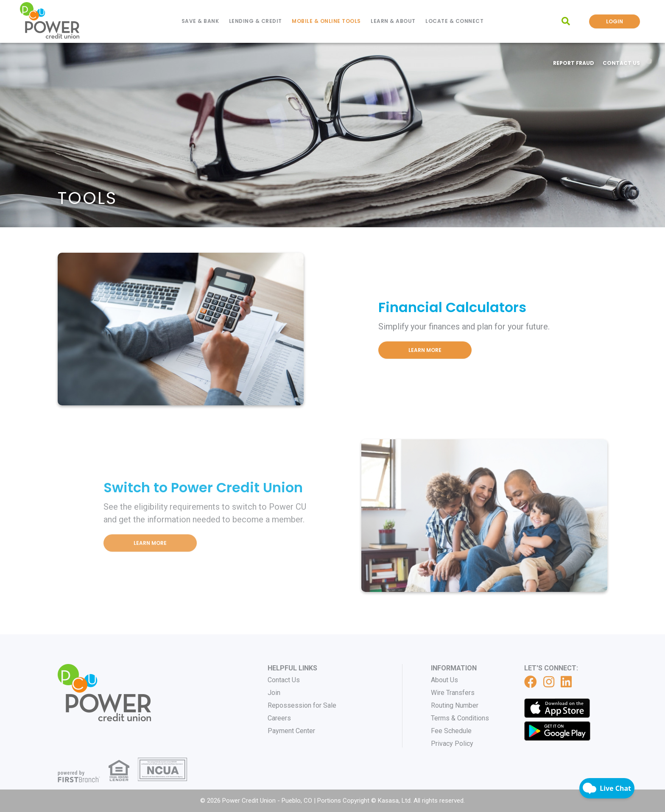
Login (615, 21)
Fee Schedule (451, 731)
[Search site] (566, 21)
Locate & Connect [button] (454, 21)
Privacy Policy (452, 744)
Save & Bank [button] (200, 21)
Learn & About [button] (393, 21)
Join (274, 693)
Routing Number (455, 705)
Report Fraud (574, 63)
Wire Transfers (453, 693)
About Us (444, 680)
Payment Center (291, 731)
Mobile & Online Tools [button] (326, 21)
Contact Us (621, 63)
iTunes (557, 708)
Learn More (425, 350)
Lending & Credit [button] (256, 21)
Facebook (531, 682)
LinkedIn (566, 682)
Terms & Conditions (460, 718)
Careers (279, 718)
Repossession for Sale (302, 705)
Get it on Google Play (557, 731)
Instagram (549, 682)
